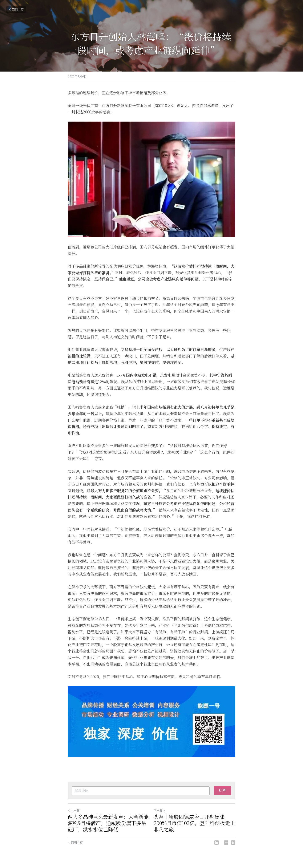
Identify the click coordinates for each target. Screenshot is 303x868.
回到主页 (16, 9)
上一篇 (74, 810)
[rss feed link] (233, 843)
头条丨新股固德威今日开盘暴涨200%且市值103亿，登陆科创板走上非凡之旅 (194, 823)
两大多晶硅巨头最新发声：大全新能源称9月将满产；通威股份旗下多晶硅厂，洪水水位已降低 (108, 823)
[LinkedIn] (217, 843)
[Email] (226, 843)
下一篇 (159, 810)
